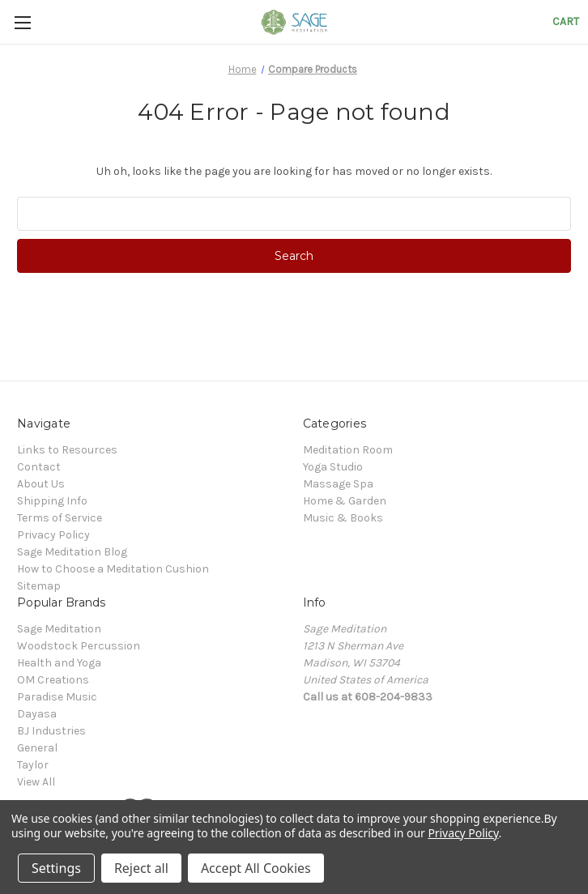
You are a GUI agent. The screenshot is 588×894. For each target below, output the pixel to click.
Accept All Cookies (256, 868)
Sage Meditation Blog (72, 552)
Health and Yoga (59, 663)
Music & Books (343, 518)
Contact (39, 467)
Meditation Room (348, 450)
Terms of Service (60, 518)
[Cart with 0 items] (566, 21)
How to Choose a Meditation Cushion (113, 569)
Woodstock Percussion (79, 646)
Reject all (141, 868)
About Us (41, 484)
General (37, 748)
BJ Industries (51, 731)
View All (36, 782)
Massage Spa (338, 484)
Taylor (33, 765)
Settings (56, 868)
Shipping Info (52, 501)
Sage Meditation (59, 629)
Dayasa (37, 714)
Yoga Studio (333, 467)
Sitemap (39, 586)
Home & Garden (345, 501)
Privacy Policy (53, 535)
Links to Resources (67, 450)
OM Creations (53, 680)
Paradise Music (57, 697)
